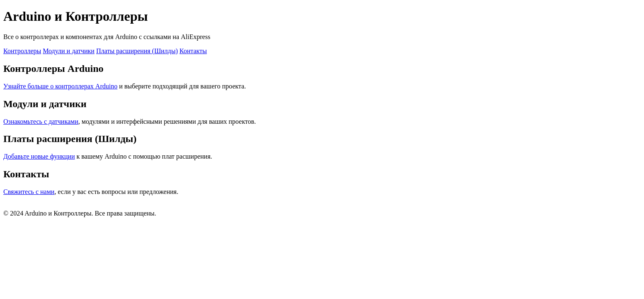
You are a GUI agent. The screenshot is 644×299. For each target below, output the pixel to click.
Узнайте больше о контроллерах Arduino (60, 86)
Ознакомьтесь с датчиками (41, 121)
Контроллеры (22, 51)
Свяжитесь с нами (29, 192)
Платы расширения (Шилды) (137, 51)
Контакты (193, 51)
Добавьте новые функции (39, 156)
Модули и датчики (69, 51)
